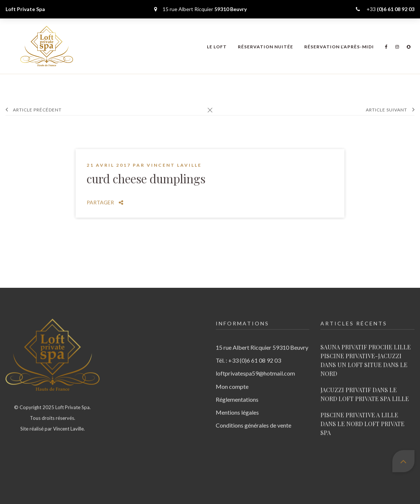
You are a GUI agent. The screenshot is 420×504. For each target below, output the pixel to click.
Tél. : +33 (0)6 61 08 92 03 (248, 353)
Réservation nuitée (265, 47)
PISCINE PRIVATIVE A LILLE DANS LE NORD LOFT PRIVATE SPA (362, 416)
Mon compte (232, 379)
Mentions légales (237, 405)
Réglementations (237, 392)
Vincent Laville (174, 158)
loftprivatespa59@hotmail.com (255, 366)
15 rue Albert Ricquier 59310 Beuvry (262, 340)
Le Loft (217, 47)
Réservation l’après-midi (339, 47)
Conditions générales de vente (254, 418)
